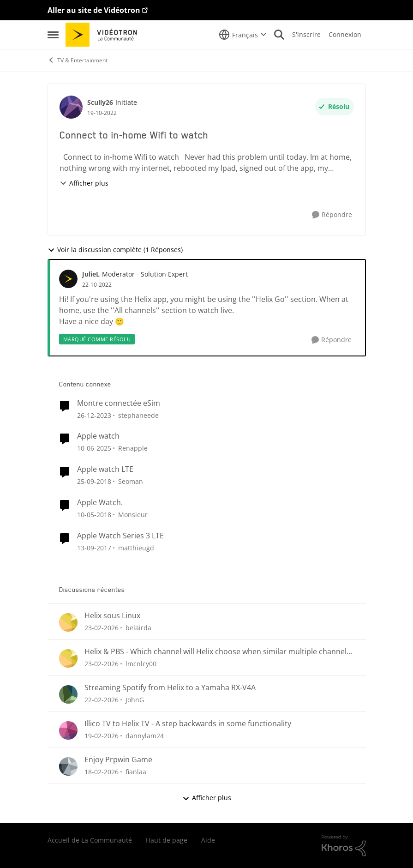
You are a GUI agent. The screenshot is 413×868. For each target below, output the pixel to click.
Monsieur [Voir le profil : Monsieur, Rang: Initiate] (133, 515)
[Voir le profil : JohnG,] (68, 694)
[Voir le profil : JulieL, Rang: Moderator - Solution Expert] (68, 279)
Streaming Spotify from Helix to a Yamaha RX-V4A (170, 688)
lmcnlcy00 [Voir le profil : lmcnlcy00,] (141, 664)
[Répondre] (332, 215)
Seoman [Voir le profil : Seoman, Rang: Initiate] (131, 481)
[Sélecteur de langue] (243, 35)
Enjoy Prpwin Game (118, 760)
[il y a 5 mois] (102, 628)
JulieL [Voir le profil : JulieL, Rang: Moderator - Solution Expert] (91, 274)
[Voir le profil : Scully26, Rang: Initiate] (71, 107)
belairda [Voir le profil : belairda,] (138, 628)
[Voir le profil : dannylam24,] (68, 730)
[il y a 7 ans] (94, 481)
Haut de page (167, 840)
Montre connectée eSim (119, 403)
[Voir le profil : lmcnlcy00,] (68, 658)
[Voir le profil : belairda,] (68, 622)
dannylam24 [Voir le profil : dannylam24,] (145, 736)
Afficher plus (84, 183)
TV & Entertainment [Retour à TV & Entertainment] (78, 60)
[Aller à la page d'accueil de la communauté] (105, 35)
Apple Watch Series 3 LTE (120, 536)
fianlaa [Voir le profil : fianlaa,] (136, 771)
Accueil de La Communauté (90, 840)
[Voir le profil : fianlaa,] (68, 766)
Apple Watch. (100, 503)
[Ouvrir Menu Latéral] (53, 35)
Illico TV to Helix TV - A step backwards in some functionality (188, 724)
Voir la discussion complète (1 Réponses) (115, 250)
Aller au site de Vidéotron (94, 10)
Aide (208, 840)
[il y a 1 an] (94, 448)
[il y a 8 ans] (94, 515)
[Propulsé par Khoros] (344, 846)
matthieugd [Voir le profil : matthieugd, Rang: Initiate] (136, 548)
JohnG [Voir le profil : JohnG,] (135, 700)
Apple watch (98, 436)
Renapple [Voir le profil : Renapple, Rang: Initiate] (133, 448)
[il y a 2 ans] (94, 415)
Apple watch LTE (105, 469)
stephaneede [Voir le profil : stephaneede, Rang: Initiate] (138, 415)
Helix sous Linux (112, 616)
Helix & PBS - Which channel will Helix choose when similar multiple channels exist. (217, 652)
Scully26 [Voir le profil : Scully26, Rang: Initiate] (100, 102)
